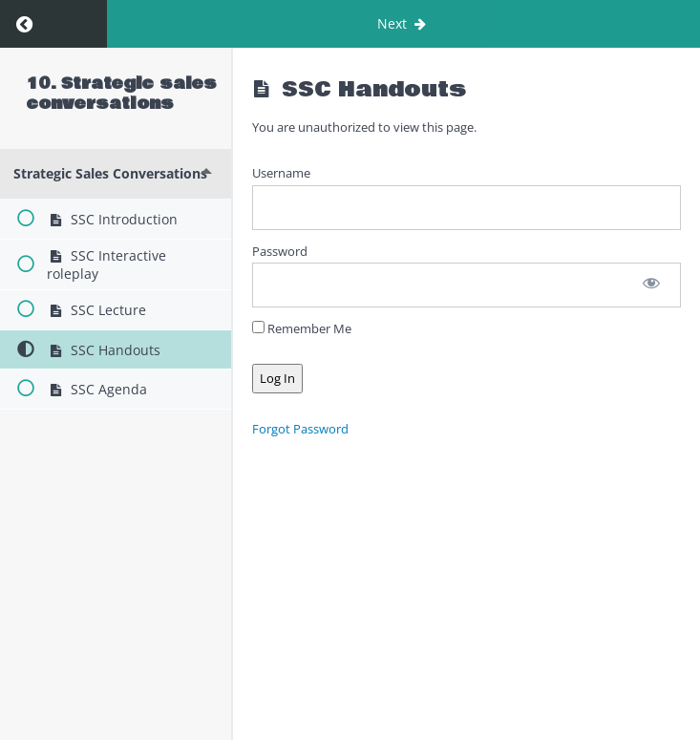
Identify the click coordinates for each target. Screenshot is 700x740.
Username (281, 173)
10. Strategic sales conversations (122, 94)
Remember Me (302, 328)
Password (280, 251)
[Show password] (652, 285)
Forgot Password (300, 429)
